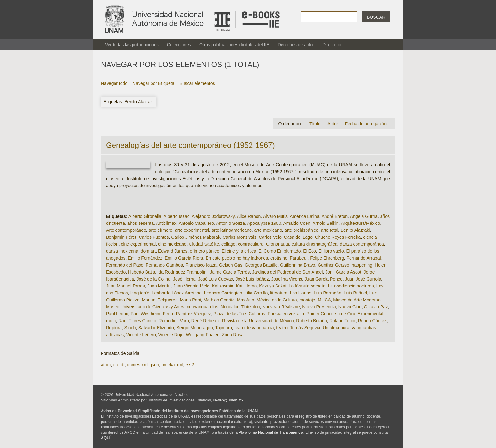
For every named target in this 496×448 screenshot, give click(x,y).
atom (106, 365)
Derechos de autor (296, 45)
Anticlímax (166, 223)
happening (362, 265)
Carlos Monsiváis (240, 237)
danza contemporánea (362, 244)
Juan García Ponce (324, 279)
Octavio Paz (376, 307)
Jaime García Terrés (230, 272)
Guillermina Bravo (298, 265)
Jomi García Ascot (343, 272)
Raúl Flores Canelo (137, 321)
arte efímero (161, 230)
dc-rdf (119, 365)
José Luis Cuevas (216, 279)
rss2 (190, 365)
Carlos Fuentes (154, 237)
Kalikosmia (223, 286)
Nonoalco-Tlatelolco (240, 307)
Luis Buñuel (355, 293)
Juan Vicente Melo (191, 286)
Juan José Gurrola (363, 279)
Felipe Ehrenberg (327, 258)
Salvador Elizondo (156, 328)
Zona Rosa (233, 335)
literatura (279, 293)
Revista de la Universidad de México (258, 321)
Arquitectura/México (361, 223)
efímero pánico (205, 251)
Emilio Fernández (145, 258)
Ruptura (114, 328)
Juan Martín (159, 286)
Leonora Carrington (223, 293)
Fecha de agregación (366, 124)
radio (111, 321)
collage (228, 244)
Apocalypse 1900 (264, 223)
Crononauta (278, 244)
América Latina (304, 216)
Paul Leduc (117, 314)
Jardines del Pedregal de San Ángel (287, 272)
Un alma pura (336, 328)
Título (315, 124)
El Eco (309, 251)
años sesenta (141, 223)
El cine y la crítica (239, 251)
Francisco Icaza (201, 265)
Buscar (376, 17)
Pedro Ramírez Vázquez (187, 314)
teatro (282, 328)
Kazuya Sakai (273, 286)
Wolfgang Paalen (202, 335)
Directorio (332, 45)
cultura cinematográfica (315, 244)
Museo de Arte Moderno (357, 300)
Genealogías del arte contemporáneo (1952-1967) (190, 145)
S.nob (130, 328)
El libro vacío (331, 251)
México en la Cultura (277, 300)
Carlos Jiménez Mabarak (196, 237)
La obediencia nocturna (351, 286)
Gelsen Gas (231, 265)
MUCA (324, 300)
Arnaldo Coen (297, 223)
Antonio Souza (230, 223)
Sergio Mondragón (195, 328)
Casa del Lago (298, 237)
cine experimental (138, 244)
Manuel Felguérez (160, 300)
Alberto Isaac (177, 216)
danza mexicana (122, 251)
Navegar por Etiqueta (153, 83)
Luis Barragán (328, 293)
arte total (329, 230)
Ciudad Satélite (204, 244)
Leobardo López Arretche (177, 293)
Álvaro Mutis (275, 216)
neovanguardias (202, 307)
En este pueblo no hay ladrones (237, 258)
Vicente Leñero (141, 335)
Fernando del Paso (125, 265)
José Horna (184, 279)
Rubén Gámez (372, 321)
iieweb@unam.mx (228, 400)
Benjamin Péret (121, 237)
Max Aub (245, 300)
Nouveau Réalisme (281, 307)
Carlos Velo (270, 237)
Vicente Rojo (171, 335)
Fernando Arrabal (363, 258)
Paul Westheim (146, 314)
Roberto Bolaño (311, 321)
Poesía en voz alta (286, 314)
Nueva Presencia (319, 307)
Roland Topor (342, 321)
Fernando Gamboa (164, 265)
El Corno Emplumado (279, 251)
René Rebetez (206, 321)
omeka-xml (172, 365)
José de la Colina (154, 279)
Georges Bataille (261, 265)
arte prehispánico (301, 230)
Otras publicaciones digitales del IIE (234, 45)
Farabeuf (299, 258)
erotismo (279, 258)
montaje (307, 300)
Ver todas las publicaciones (132, 45)
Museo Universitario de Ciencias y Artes (145, 307)
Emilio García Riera (184, 258)
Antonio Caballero (196, 223)
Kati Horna (246, 286)
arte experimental (192, 230)
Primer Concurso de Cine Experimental (345, 314)
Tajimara (223, 328)
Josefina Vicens (287, 279)
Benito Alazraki (355, 230)
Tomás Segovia (305, 328)
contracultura (251, 244)
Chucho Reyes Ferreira (338, 237)
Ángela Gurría (364, 216)
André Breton (335, 216)
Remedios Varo (174, 321)
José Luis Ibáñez (252, 279)
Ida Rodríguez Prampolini (183, 272)
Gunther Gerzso (333, 265)
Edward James (173, 251)
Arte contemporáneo (126, 230)
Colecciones (179, 45)
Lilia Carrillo (256, 293)
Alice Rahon (249, 216)
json (155, 365)
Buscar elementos (197, 83)
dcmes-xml (138, 365)
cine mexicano (172, 244)
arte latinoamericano (232, 230)
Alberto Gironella (145, 216)
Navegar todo (114, 83)
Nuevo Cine (350, 307)
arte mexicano (268, 230)
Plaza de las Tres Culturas (239, 314)
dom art (148, 251)
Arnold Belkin (326, 223)
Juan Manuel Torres (125, 286)
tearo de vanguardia (254, 328)
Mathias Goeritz (219, 300)
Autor (333, 124)
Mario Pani (190, 300)
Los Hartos (301, 293)
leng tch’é (140, 293)
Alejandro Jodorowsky (213, 216)
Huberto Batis (142, 272)
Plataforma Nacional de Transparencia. (272, 432)
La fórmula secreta (307, 286)
